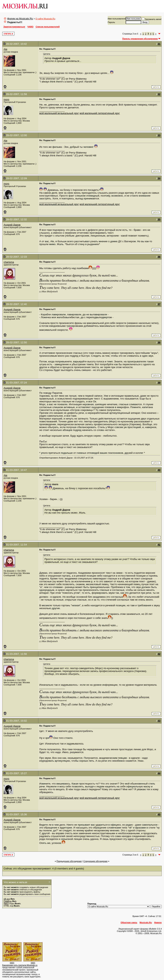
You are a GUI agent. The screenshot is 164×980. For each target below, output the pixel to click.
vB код (7, 899)
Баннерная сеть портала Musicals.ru (20, 965)
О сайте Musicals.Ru (45, 19)
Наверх (158, 922)
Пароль (111, 22)
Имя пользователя (117, 19)
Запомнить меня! (152, 19)
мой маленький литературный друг (100, 113)
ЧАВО (30, 27)
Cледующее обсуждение (95, 861)
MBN (12, 963)
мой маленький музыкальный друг (59, 113)
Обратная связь (129, 922)
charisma (9, 262)
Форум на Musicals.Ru (20, 19)
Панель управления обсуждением (140, 39)
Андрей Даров (12, 225)
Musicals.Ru (146, 922)
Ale (5, 49)
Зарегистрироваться (14, 27)
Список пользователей (48, 27)
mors (6, 99)
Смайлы (8, 901)
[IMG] (6, 903)
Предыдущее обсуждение (69, 861)
